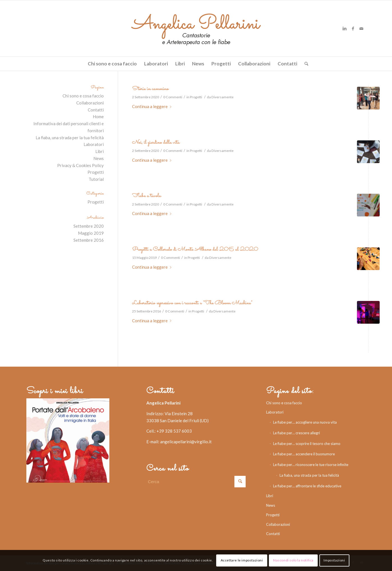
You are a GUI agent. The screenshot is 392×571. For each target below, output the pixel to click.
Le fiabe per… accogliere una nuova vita (305, 422)
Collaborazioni (90, 103)
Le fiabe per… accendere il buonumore (304, 454)
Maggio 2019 (91, 233)
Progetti (196, 97)
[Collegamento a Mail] (361, 28)
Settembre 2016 (89, 240)
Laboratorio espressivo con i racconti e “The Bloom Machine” (192, 303)
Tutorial (96, 179)
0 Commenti (173, 97)
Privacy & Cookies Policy (80, 165)
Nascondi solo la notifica (293, 560)
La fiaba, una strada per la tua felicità (70, 138)
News (99, 158)
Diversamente (222, 97)
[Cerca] (305, 64)
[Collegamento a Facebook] (353, 28)
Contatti (96, 110)
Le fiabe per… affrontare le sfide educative (307, 486)
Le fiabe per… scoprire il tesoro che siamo (307, 444)
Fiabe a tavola (147, 196)
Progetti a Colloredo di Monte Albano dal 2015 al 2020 (195, 249)
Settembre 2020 (89, 226)
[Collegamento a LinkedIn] (345, 28)
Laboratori (94, 144)
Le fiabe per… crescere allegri (297, 433)
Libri (100, 151)
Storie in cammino (150, 89)
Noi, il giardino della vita (156, 142)
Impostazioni (334, 560)
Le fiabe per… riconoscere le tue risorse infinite (311, 465)
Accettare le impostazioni (242, 560)
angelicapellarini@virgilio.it (186, 442)
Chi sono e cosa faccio (83, 96)
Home (98, 117)
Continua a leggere (153, 106)
